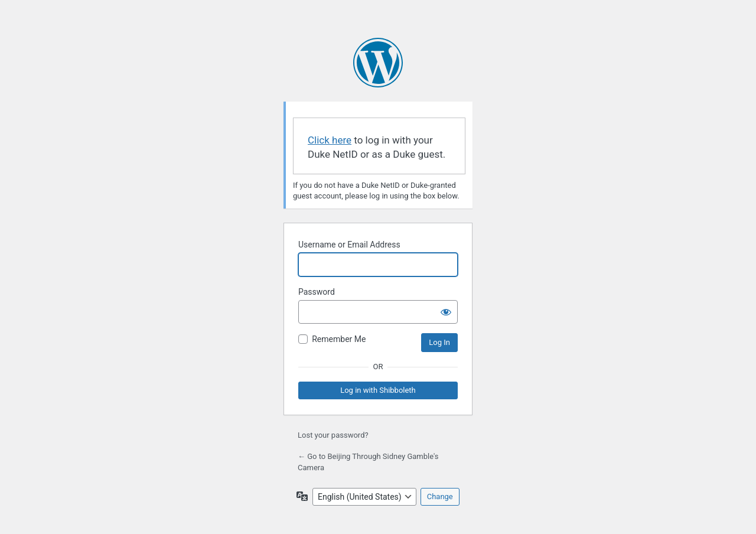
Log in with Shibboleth (378, 390)
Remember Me (339, 339)
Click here (330, 140)
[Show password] (446, 312)
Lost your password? (333, 435)
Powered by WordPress (378, 63)
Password (317, 292)
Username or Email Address (349, 245)
